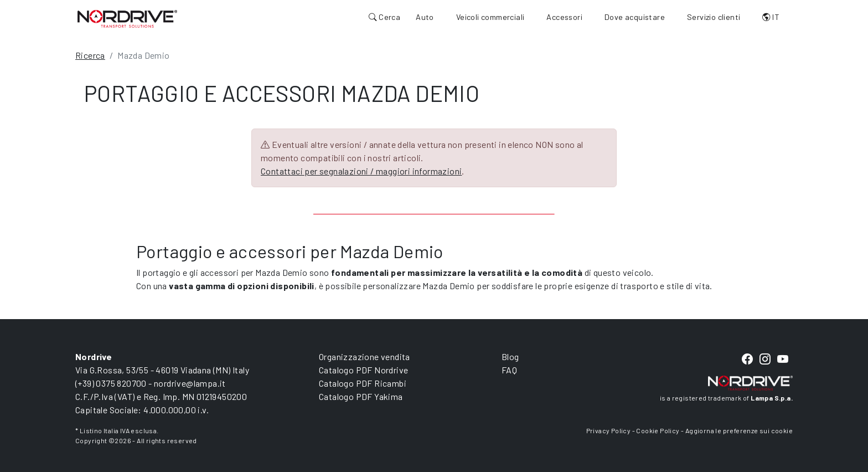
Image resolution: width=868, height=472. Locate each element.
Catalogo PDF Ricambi (363, 383)
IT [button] (771, 17)
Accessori (564, 17)
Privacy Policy (609, 430)
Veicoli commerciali (490, 17)
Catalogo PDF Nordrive (363, 370)
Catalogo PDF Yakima (361, 396)
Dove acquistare (635, 17)
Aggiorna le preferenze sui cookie (739, 430)
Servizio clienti (714, 17)
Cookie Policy (658, 430)
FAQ (509, 370)
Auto (425, 17)
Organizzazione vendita (365, 356)
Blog (510, 356)
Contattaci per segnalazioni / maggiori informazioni (361, 171)
